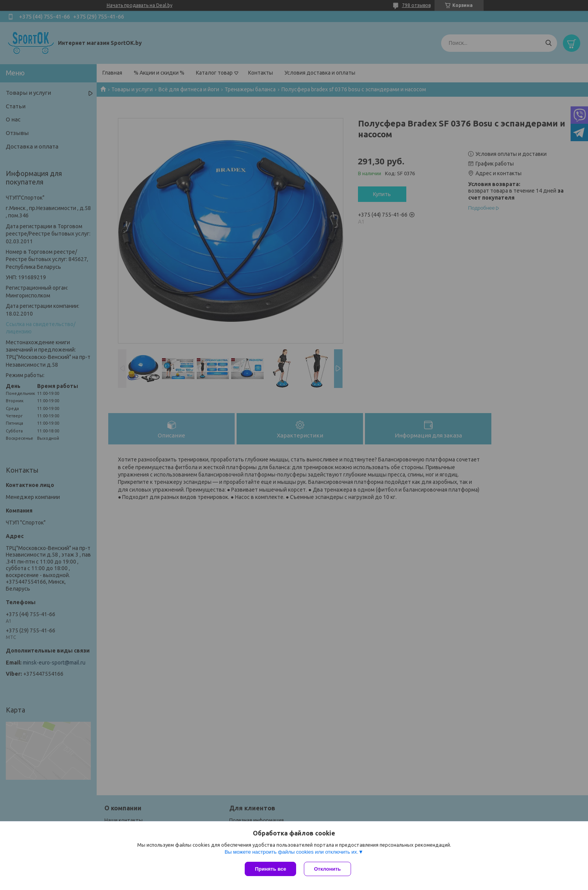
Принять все (270, 869)
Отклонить (327, 869)
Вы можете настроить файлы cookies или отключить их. (291, 852)
